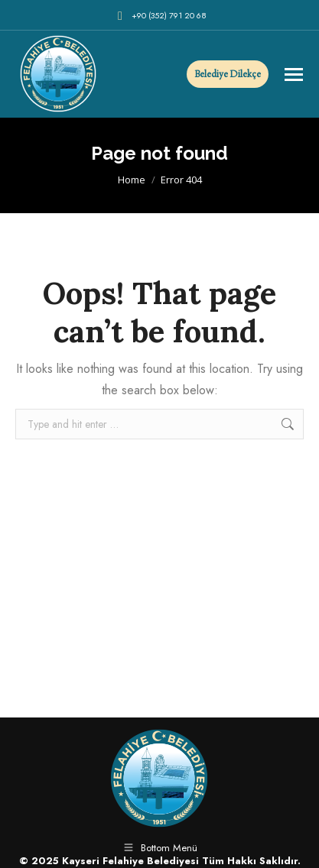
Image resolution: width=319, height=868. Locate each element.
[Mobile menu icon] (294, 74)
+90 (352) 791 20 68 (160, 16)
